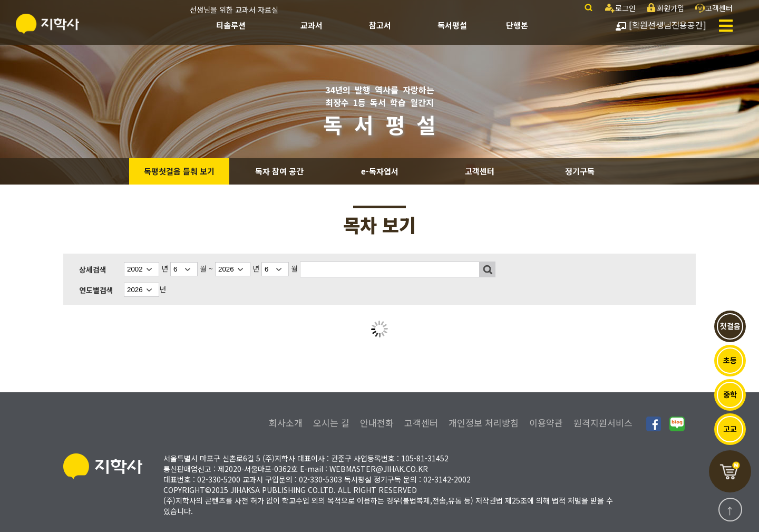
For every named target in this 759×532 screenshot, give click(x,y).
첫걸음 (730, 326)
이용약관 (546, 423)
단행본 (517, 25)
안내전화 (377, 423)
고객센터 (480, 171)
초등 (730, 360)
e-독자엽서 (380, 171)
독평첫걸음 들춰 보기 (179, 171)
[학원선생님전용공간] (661, 25)
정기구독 (580, 171)
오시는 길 (331, 423)
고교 (730, 429)
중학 (730, 394)
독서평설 (452, 25)
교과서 (312, 25)
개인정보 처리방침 (484, 423)
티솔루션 (231, 25)
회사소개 (286, 423)
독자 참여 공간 (279, 171)
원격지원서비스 (603, 423)
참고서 (380, 25)
